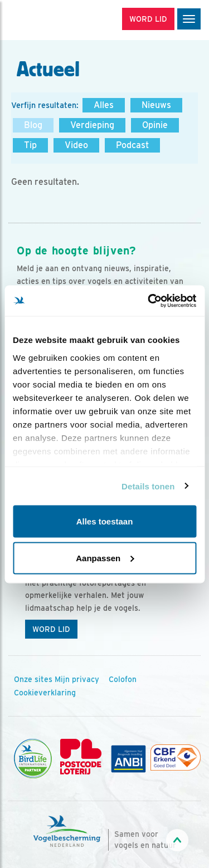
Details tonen (148, 486)
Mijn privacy (77, 679)
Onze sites (33, 679)
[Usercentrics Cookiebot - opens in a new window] (149, 301)
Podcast (132, 145)
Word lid (51, 629)
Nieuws (156, 105)
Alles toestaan (105, 521)
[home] (56, 20)
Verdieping (92, 125)
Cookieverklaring (45, 693)
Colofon (123, 679)
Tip (30, 145)
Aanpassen (105, 558)
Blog (33, 125)
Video (76, 145)
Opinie (155, 125)
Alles (104, 105)
